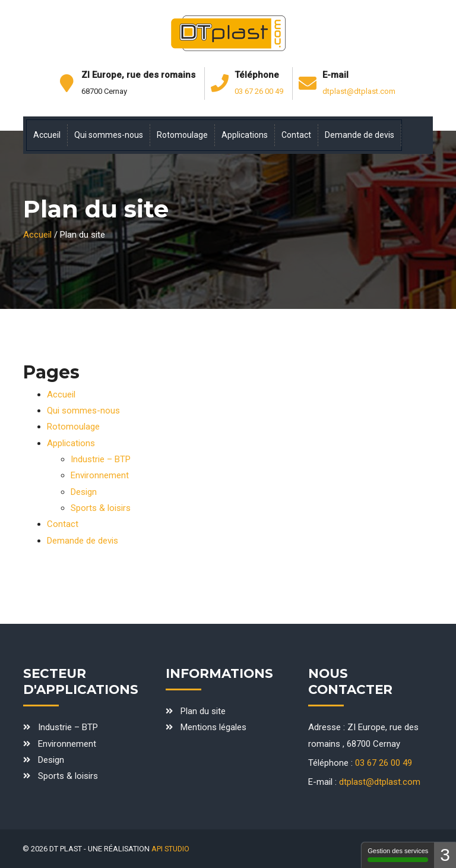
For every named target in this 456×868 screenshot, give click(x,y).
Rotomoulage (73, 427)
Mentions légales (213, 727)
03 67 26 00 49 (259, 91)
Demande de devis (83, 541)
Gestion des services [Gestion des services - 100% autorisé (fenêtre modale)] (398, 855)
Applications (71, 443)
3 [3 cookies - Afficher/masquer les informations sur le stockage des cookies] (445, 855)
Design (84, 492)
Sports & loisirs (101, 508)
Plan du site (203, 711)
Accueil (37, 235)
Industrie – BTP (101, 459)
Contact (63, 524)
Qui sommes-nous (83, 411)
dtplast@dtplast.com (359, 91)
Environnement (100, 475)
